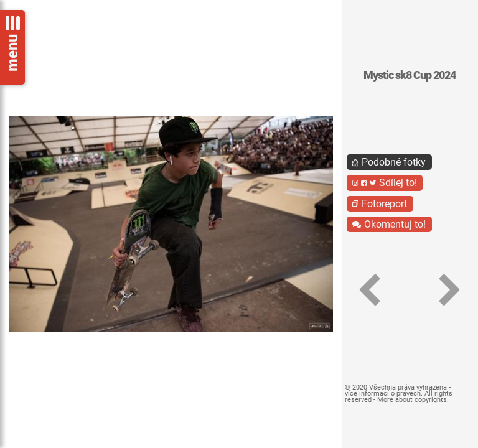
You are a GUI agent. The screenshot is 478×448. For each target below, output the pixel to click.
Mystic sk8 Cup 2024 (410, 75)
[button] (370, 290)
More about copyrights (412, 400)
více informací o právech (383, 394)
